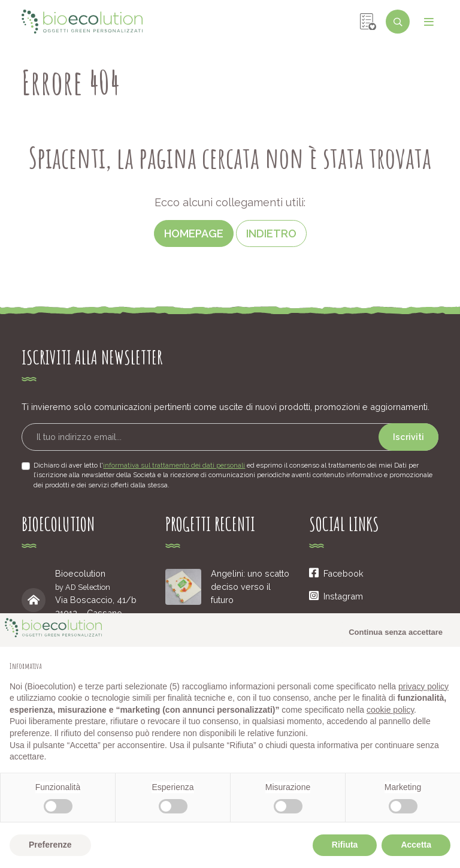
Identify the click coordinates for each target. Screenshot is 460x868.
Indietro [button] (271, 233)
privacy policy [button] (423, 686)
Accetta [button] (416, 845)
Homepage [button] (194, 233)
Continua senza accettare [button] (396, 632)
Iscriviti (408, 437)
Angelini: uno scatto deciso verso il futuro (250, 586)
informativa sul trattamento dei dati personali (174, 465)
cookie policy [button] (390, 710)
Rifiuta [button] (345, 845)
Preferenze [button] (50, 845)
